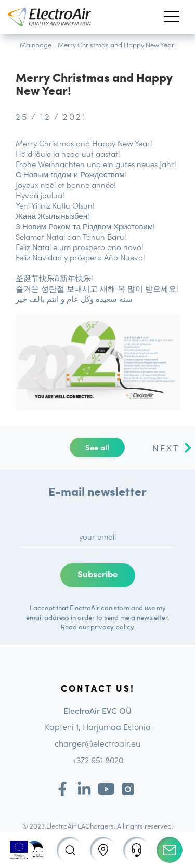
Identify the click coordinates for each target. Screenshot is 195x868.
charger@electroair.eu (97, 743)
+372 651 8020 (98, 760)
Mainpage (36, 44)
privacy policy (112, 626)
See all (97, 447)
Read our (76, 626)
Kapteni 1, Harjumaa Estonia (98, 726)
